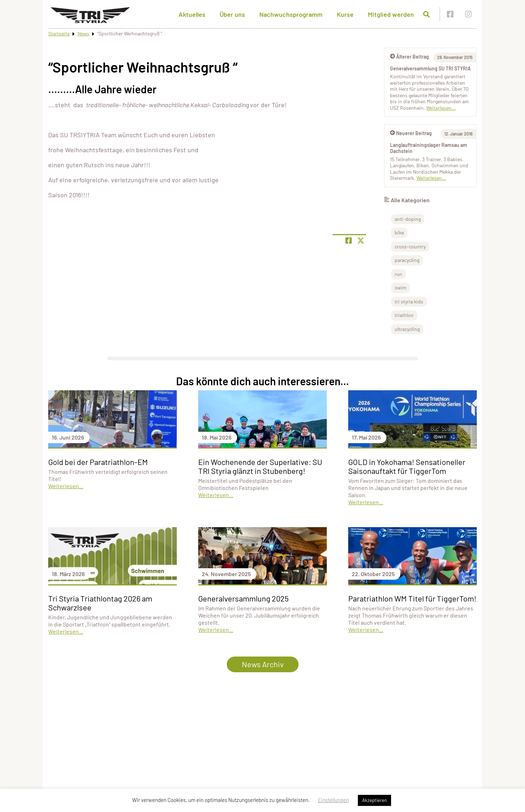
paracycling (407, 260)
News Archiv (263, 664)
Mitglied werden (391, 14)
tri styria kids (409, 301)
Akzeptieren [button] (374, 800)
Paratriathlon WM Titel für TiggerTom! (412, 598)
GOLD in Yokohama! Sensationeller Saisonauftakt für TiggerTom (407, 466)
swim (401, 288)
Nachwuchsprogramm (291, 14)
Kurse (345, 14)
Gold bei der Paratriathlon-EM (98, 462)
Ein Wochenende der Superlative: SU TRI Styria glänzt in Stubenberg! (260, 466)
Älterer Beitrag (409, 57)
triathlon (404, 315)
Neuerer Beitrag (411, 133)
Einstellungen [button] (333, 800)
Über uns (232, 14)
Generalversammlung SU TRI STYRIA (430, 68)
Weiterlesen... (441, 108)
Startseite (59, 33)
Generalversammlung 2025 (243, 598)
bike (399, 232)
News (83, 33)
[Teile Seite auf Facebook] (349, 241)
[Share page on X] (361, 241)
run (398, 274)
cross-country (410, 246)
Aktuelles (192, 14)
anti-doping (408, 219)
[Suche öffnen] (426, 14)
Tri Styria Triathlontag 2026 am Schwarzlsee (100, 603)
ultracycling (407, 329)
